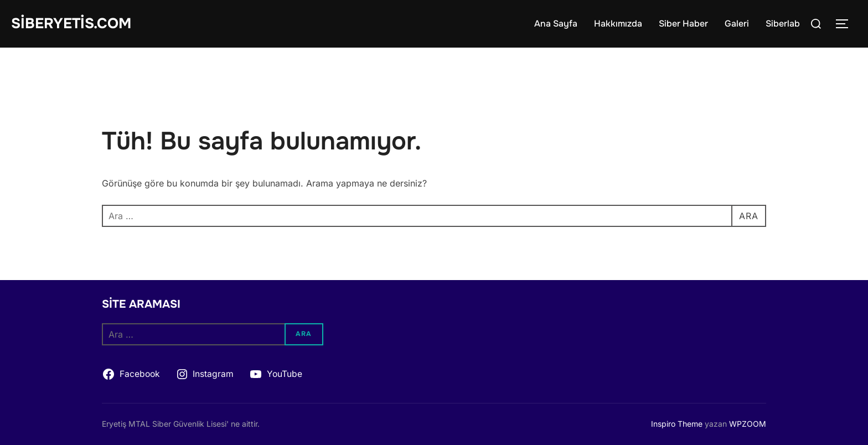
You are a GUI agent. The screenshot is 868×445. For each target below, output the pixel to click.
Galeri (737, 24)
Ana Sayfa (556, 24)
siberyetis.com (71, 24)
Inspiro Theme (677, 424)
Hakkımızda (618, 24)
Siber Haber (683, 24)
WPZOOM (748, 424)
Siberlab (783, 24)
